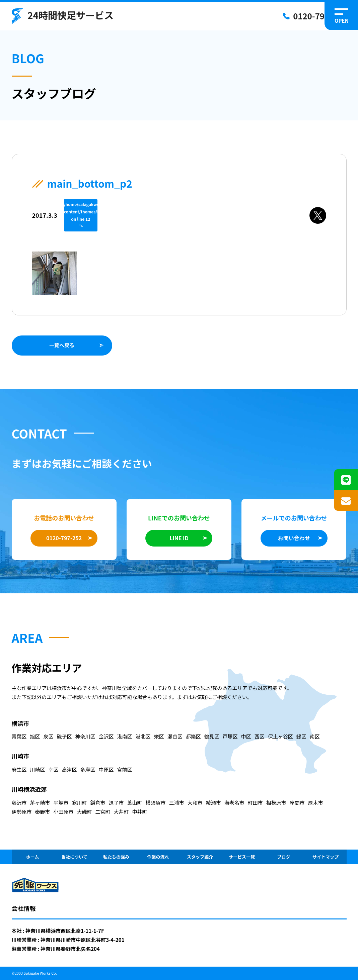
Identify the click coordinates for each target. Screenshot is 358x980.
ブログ (283, 857)
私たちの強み (116, 857)
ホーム (33, 857)
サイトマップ (326, 857)
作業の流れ (158, 857)
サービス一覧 (242, 857)
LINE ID (179, 538)
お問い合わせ (294, 538)
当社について (74, 857)
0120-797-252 (320, 16)
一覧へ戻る (62, 345)
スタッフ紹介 (200, 857)
